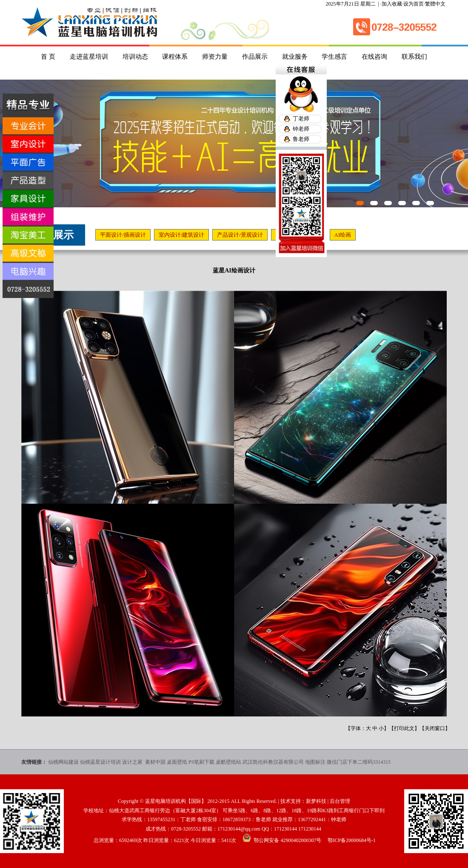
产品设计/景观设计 (240, 235)
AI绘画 (343, 235)
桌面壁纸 (177, 762)
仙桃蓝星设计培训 (100, 762)
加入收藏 (392, 4)
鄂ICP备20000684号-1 (352, 840)
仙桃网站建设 (63, 762)
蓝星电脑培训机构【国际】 (176, 801)
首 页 (48, 57)
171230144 (285, 829)
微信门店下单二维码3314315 (359, 762)
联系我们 (414, 57)
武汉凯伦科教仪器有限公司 (273, 762)
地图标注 (315, 762)
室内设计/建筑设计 (182, 235)
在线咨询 (374, 57)
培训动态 (135, 57)
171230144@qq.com (239, 829)
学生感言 (334, 57)
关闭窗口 (435, 728)
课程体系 (175, 57)
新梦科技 (316, 801)
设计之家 (133, 762)
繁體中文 (435, 4)
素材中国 (155, 762)
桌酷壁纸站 (228, 762)
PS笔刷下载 (201, 762)
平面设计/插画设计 (123, 235)
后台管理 (340, 801)
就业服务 (295, 57)
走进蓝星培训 (89, 57)
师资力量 (215, 57)
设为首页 (414, 4)
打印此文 (404, 728)
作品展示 (255, 57)
